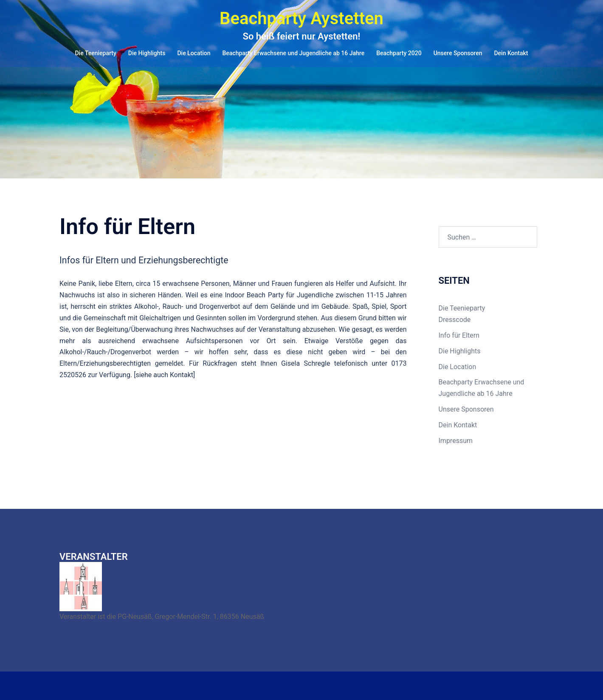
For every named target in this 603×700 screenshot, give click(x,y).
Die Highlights (147, 53)
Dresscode (455, 320)
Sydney (226, 685)
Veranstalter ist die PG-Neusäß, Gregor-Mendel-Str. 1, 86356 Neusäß (162, 617)
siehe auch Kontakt (164, 375)
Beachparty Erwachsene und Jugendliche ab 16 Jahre (293, 53)
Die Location (194, 53)
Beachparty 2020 (399, 53)
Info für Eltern (459, 335)
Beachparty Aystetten (301, 18)
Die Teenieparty (95, 53)
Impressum (456, 441)
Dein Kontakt (511, 53)
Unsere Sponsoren (458, 53)
